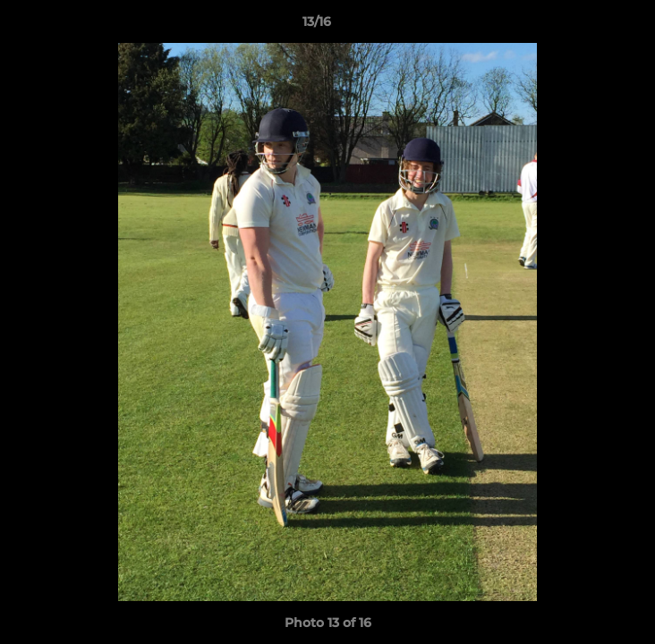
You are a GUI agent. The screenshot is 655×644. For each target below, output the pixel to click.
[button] (591, 26)
